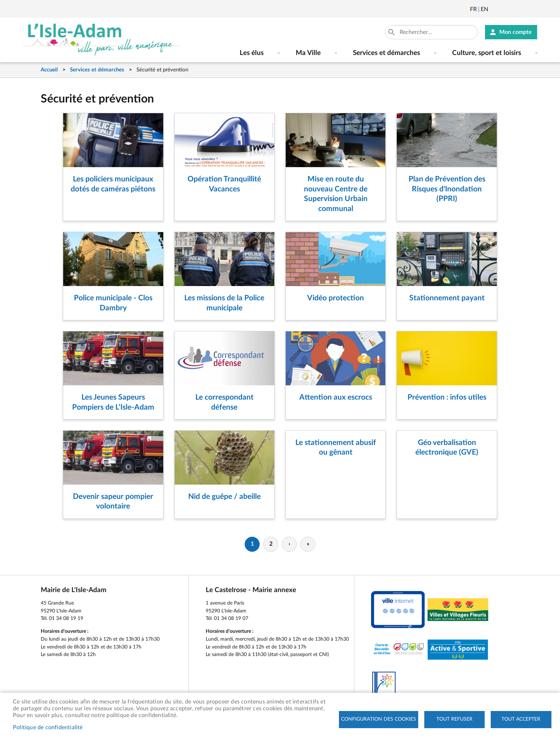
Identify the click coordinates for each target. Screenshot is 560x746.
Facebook (514, 9)
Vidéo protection (336, 298)
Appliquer (392, 32)
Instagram (533, 9)
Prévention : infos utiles (447, 397)
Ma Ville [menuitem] (308, 53)
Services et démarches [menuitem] (386, 53)
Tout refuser (454, 719)
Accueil (49, 70)
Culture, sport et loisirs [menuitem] (487, 53)
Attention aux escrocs (336, 397)
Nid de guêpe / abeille (224, 497)
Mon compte (516, 32)
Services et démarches (97, 70)
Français (473, 9)
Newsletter (494, 9)
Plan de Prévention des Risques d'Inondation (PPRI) (447, 189)
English (484, 9)
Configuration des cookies (379, 719)
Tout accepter (521, 719)
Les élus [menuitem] (252, 53)
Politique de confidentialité (48, 727)
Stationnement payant (447, 298)
